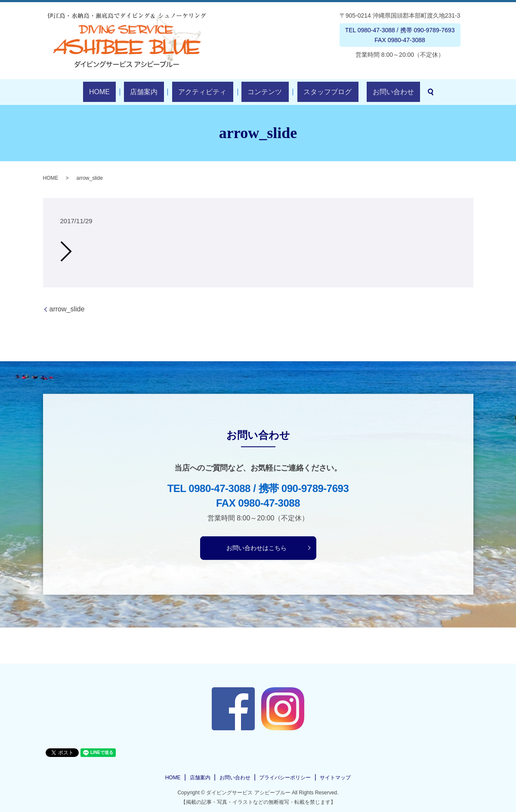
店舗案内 (153, 92)
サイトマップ (335, 778)
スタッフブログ (312, 92)
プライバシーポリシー (285, 778)
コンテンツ (256, 92)
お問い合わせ (372, 92)
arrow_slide (67, 309)
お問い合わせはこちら (256, 547)
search (403, 92)
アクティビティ (199, 92)
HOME (121, 92)
